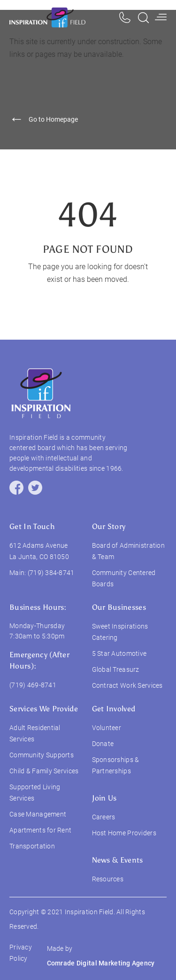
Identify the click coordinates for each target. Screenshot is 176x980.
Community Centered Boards (124, 578)
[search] (143, 18)
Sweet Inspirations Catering (120, 632)
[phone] (125, 18)
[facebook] (16, 488)
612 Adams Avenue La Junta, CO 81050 (39, 551)
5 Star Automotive (119, 653)
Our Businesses (119, 607)
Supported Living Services (35, 793)
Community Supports (42, 755)
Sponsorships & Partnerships (116, 765)
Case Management (38, 814)
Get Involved (114, 709)
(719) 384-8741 (51, 573)
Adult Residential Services (35, 733)
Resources (108, 879)
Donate (103, 744)
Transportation (32, 846)
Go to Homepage (44, 120)
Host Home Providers (124, 833)
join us (104, 798)
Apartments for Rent (40, 830)
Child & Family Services (44, 771)
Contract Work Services (127, 685)
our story (109, 526)
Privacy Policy (21, 953)
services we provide (44, 709)
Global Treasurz (116, 669)
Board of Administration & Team (128, 551)
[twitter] (35, 488)
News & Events (118, 860)
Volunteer (107, 728)
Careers (104, 817)
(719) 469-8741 (33, 685)
